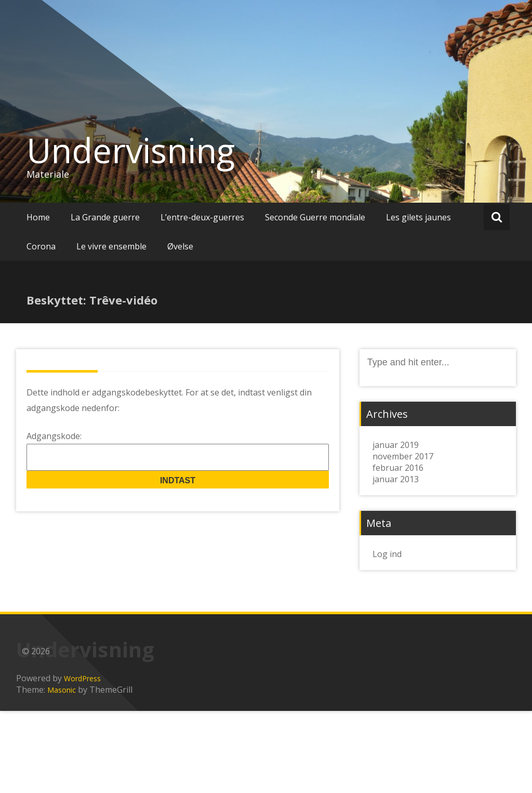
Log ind (387, 554)
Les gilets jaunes (418, 217)
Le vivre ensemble (111, 246)
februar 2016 (398, 468)
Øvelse (180, 246)
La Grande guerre (105, 217)
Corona (41, 246)
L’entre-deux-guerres (202, 217)
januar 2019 (396, 445)
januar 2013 (396, 479)
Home (38, 217)
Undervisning (131, 150)
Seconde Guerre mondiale (315, 217)
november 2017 (403, 456)
